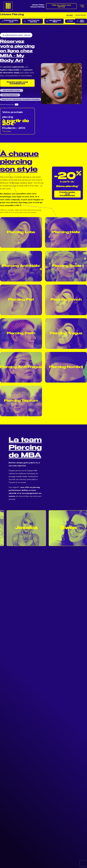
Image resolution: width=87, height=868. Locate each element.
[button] (85, 527)
